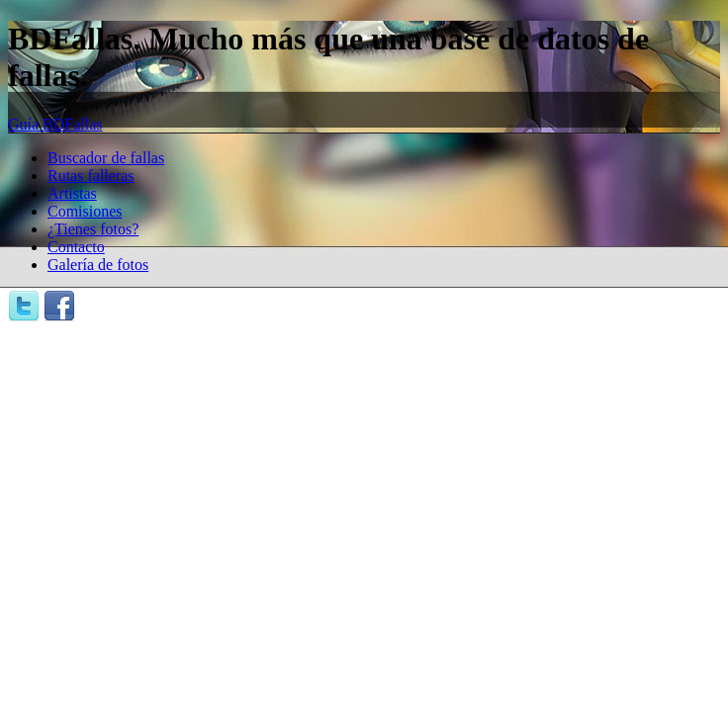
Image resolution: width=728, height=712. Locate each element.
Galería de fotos (98, 265)
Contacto (76, 247)
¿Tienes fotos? (93, 229)
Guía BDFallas (55, 124)
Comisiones (85, 211)
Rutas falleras (91, 176)
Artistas (72, 193)
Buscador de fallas (106, 158)
